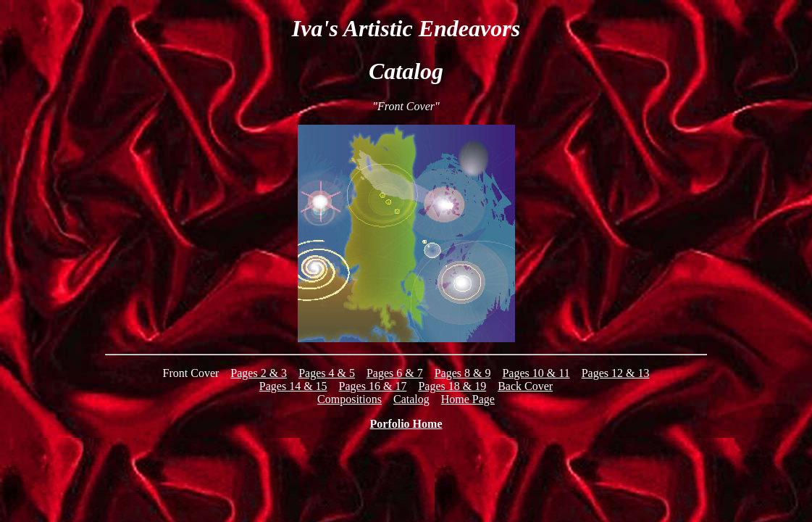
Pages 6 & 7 (395, 373)
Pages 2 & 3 (259, 373)
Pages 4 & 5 (327, 373)
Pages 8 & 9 (463, 373)
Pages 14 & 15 (293, 386)
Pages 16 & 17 (373, 386)
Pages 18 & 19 (452, 386)
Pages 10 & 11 (536, 373)
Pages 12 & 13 (616, 373)
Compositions (350, 399)
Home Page (468, 399)
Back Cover (525, 386)
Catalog (411, 399)
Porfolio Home (406, 424)
